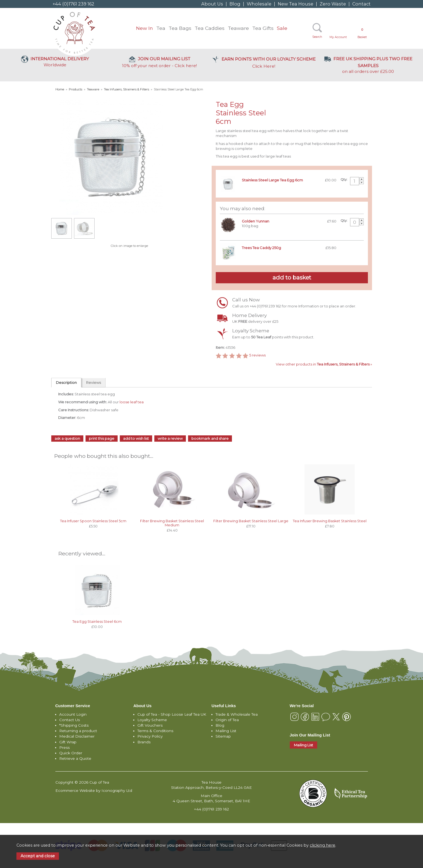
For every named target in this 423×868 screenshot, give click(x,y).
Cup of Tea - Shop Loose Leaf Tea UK (172, 714)
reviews (257, 355)
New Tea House (296, 4)
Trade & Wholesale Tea (237, 714)
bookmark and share (210, 438)
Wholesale (259, 4)
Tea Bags (180, 28)
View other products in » (324, 364)
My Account (338, 37)
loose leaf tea (132, 402)
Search (317, 37)
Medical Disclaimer (77, 736)
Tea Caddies (210, 28)
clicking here (323, 845)
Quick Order (71, 753)
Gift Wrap (68, 742)
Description (66, 382)
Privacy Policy (150, 736)
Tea (161, 28)
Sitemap (223, 736)
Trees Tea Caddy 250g (261, 248)
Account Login (73, 714)
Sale (282, 28)
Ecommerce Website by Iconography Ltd (94, 790)
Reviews (93, 382)
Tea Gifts (263, 28)
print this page (102, 438)
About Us (212, 4)
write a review (170, 438)
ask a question (67, 438)
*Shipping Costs (74, 725)
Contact (361, 4)
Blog (235, 4)
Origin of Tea (227, 720)
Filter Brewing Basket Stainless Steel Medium (172, 523)
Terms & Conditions (155, 731)
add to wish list (136, 438)
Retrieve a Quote (75, 758)
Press (64, 747)
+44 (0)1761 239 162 (73, 4)
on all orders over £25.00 (368, 65)
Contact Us (69, 720)
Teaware (238, 28)
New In (144, 28)
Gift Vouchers (150, 725)
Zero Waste (333, 4)
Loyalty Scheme (152, 720)
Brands (144, 742)
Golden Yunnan (255, 221)
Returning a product (78, 731)
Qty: (344, 179)
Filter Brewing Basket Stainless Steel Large (251, 521)
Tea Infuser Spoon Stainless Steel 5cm (93, 521)
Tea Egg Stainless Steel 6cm (97, 622)
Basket (362, 33)
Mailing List (226, 731)
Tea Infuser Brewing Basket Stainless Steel (330, 521)
